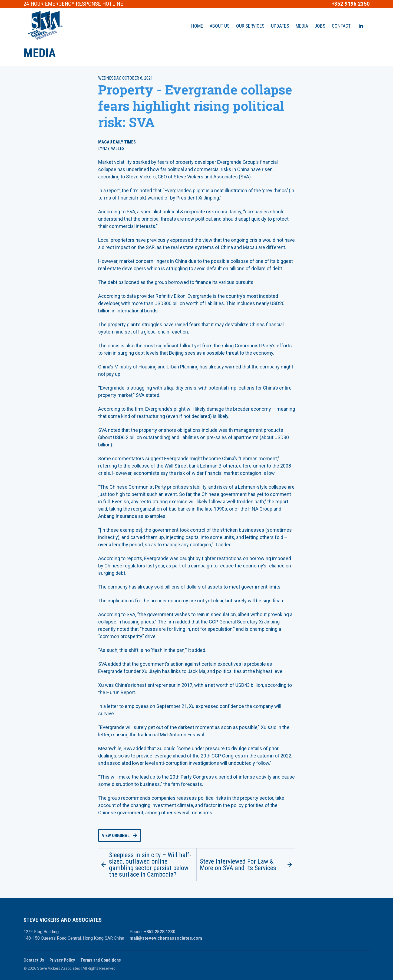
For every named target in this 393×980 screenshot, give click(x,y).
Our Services (250, 26)
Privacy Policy (62, 960)
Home (197, 26)
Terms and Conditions (101, 960)
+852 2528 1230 (159, 932)
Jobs (320, 26)
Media (302, 26)
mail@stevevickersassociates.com (166, 938)
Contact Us (34, 960)
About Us (220, 26)
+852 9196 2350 (351, 4)
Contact (341, 26)
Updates (280, 26)
